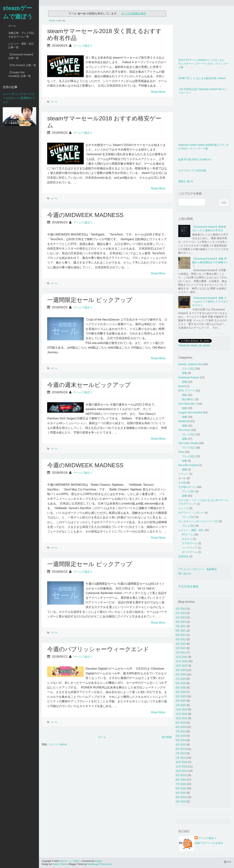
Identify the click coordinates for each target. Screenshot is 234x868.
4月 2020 (181, 692)
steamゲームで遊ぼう (18, 12)
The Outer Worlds (188, 443)
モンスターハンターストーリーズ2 (198, 521)
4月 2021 (181, 639)
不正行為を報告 (188, 586)
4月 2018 (181, 797)
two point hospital (188, 465)
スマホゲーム (190, 543)
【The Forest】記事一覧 (22, 65)
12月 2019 (181, 709)
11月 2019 (181, 714)
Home (52, 21)
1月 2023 (181, 617)
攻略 (184, 373)
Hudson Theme (60, 864)
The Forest (184, 430)
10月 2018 (181, 771)
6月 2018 (181, 788)
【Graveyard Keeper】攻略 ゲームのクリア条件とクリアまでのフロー (210, 302)
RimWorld (184, 421)
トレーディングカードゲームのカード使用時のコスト (19, 98)
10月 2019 (181, 718)
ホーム (12, 26)
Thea (181, 452)
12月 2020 (181, 657)
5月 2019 (181, 740)
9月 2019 (181, 723)
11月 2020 (181, 661)
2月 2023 (181, 613)
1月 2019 (181, 758)
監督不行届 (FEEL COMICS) (195, 159)
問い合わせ (185, 574)
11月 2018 (181, 766)
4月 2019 (181, 745)
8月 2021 (181, 622)
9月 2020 (181, 670)
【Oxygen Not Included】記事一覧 (20, 74)
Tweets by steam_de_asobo (194, 345)
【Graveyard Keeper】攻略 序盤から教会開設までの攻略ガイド (210, 262)
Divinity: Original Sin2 (190, 364)
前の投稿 (167, 737)
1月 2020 (181, 705)
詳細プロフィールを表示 (209, 843)
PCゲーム (187, 534)
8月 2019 (181, 727)
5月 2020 (181, 688)
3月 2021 (181, 644)
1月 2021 (181, 652)
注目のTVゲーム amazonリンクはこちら (201, 60)
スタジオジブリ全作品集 (192, 170)
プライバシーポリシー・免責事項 (197, 569)
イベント (183, 474)
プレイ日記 (188, 369)
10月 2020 (181, 666)
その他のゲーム (187, 487)
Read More (158, 92)
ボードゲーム (190, 552)
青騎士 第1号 (186, 181)
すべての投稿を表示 (134, 13)
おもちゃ (187, 539)
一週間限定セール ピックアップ (90, 300)
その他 (182, 483)
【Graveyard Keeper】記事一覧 (21, 56)
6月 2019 (181, 736)
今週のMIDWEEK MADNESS (85, 215)
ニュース (183, 508)
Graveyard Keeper (189, 377)
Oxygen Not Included (190, 412)
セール (54, 102)
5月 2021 (181, 635)
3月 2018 (181, 802)
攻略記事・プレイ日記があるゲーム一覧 (21, 35)
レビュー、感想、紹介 (191, 530)
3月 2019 (181, 749)
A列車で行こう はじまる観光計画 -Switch (202, 78)
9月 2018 (181, 775)
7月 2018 (181, 784)
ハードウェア (190, 548)
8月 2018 (181, 780)
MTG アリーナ (187, 391)
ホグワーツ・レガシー (191, 513)
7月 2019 (181, 731)
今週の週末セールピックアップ (89, 385)
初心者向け (188, 399)
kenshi (182, 386)
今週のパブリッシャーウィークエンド (98, 649)
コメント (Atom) (58, 744)
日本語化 (183, 556)
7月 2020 (181, 679)
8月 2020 (181, 674)
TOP (228, 862)
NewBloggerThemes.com (100, 864)
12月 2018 (181, 762)
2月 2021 (181, 648)
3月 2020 (181, 696)
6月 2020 (181, 683)
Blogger (98, 861)
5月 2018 (181, 793)
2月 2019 (181, 753)
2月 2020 (181, 701)
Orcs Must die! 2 (188, 404)
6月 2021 (181, 631)
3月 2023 (181, 609)
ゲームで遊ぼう (83, 46)
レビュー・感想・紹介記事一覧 (21, 45)
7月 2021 (181, 626)
